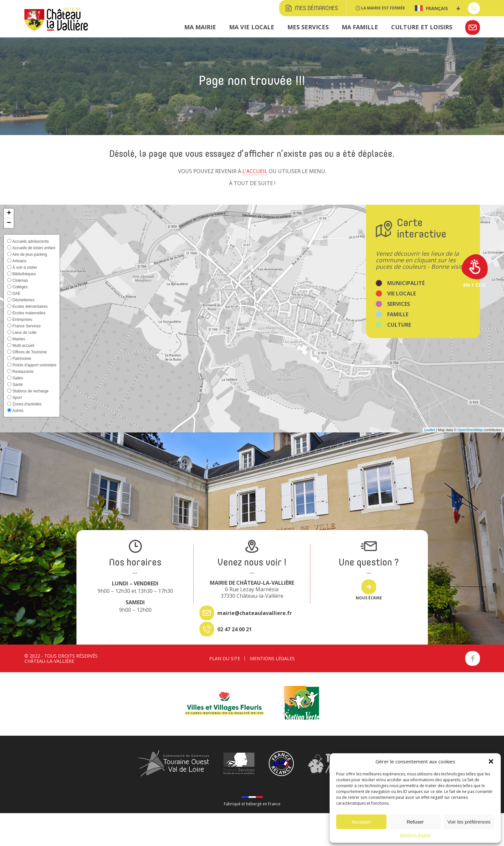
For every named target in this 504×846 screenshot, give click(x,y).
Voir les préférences (469, 822)
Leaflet (430, 430)
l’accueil (255, 171)
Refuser (415, 822)
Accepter (361, 822)
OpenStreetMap (470, 430)
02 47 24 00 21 (235, 629)
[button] (491, 761)
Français (431, 8)
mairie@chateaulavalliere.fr (255, 613)
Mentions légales (415, 835)
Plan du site (225, 658)
